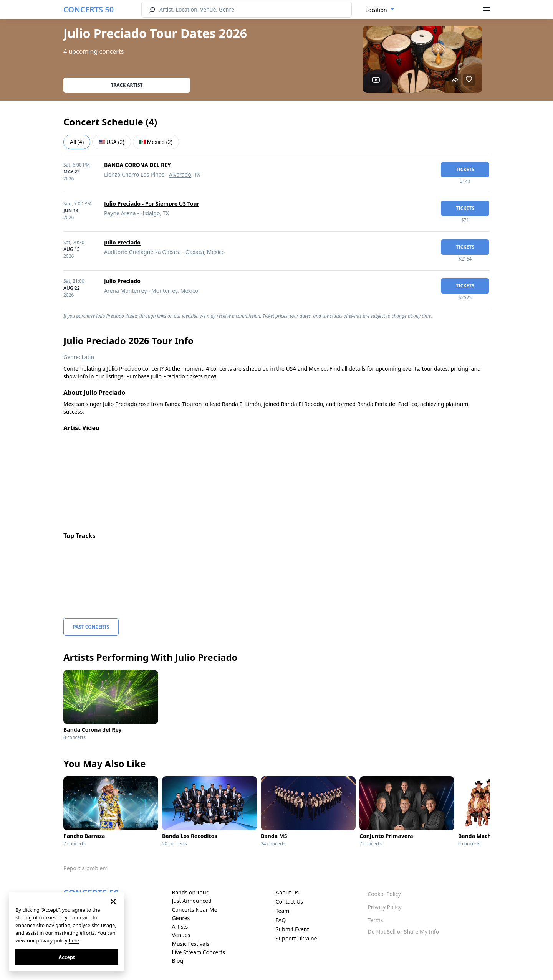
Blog (177, 961)
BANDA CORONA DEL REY (137, 165)
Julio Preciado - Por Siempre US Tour (152, 204)
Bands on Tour (190, 892)
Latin (88, 357)
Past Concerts (91, 627)
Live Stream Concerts (198, 952)
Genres (181, 918)
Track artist (127, 85)
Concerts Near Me (194, 910)
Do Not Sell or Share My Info (403, 931)
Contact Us (289, 902)
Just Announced (191, 901)
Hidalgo (150, 213)
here (74, 940)
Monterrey (164, 291)
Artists (180, 926)
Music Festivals (190, 944)
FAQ (281, 920)
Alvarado (180, 174)
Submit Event (292, 929)
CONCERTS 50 (89, 9)
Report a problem (85, 868)
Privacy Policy (384, 907)
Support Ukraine (296, 938)
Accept (67, 957)
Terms (375, 920)
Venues (181, 935)
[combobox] (380, 10)
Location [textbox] (376, 10)
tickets (465, 169)
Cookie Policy (384, 894)
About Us (287, 892)
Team (283, 911)
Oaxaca (195, 252)
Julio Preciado (122, 242)
